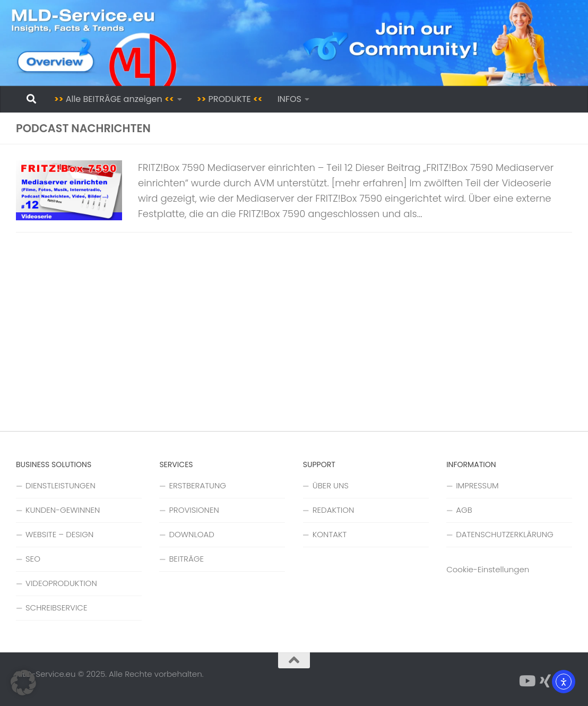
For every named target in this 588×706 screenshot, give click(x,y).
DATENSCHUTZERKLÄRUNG (505, 534)
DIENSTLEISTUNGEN (60, 485)
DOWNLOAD (192, 534)
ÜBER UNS (331, 485)
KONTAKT (330, 534)
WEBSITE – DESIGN (59, 534)
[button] (23, 683)
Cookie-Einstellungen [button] (488, 569)
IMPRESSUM (477, 485)
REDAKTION (334, 510)
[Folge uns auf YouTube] (526, 681)
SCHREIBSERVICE (56, 608)
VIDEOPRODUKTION (61, 583)
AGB (464, 510)
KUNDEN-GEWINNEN (63, 510)
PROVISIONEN (194, 510)
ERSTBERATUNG (197, 485)
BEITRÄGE (186, 559)
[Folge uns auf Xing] (546, 681)
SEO (33, 559)
